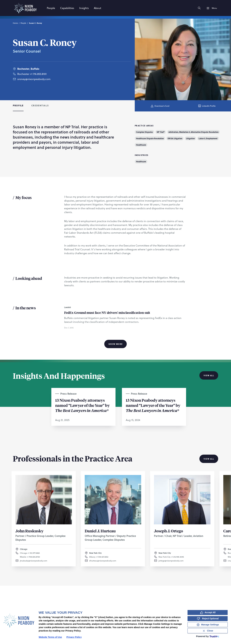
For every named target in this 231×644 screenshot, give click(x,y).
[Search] (199, 8)
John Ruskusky (29, 531)
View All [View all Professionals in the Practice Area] (209, 459)
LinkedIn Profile (207, 106)
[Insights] (84, 8)
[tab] (18, 106)
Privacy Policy (74, 637)
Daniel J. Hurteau (100, 531)
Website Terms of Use (50, 637)
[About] (98, 8)
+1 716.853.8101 (38, 74)
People (23, 23)
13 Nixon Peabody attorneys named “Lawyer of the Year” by (82, 405)
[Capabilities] (67, 8)
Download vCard (160, 106)
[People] (51, 8)
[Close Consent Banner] (208, 631)
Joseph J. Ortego (169, 531)
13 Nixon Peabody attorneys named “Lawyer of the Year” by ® (153, 405)
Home (15, 23)
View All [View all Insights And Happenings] (209, 375)
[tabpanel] (116, 236)
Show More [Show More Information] (116, 344)
